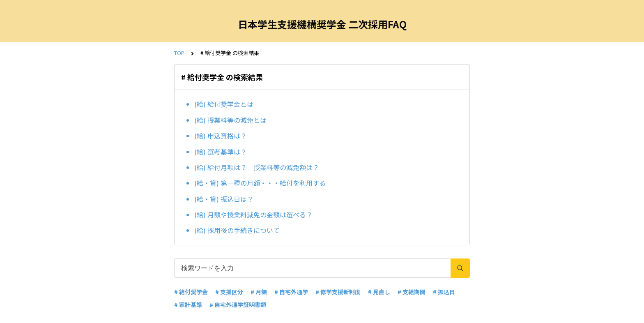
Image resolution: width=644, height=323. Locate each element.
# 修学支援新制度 (338, 292)
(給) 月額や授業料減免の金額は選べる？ (253, 215)
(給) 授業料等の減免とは (230, 120)
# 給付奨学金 (191, 292)
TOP (179, 53)
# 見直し (379, 292)
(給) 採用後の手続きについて (237, 230)
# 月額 (259, 292)
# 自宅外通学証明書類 (238, 305)
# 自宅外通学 (291, 292)
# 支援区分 (229, 292)
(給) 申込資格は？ (221, 136)
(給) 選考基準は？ (221, 152)
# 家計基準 (188, 305)
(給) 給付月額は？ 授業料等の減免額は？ (257, 167)
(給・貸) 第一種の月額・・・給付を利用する (260, 183)
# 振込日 (444, 292)
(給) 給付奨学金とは (224, 104)
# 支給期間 (412, 292)
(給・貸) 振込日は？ (224, 199)
